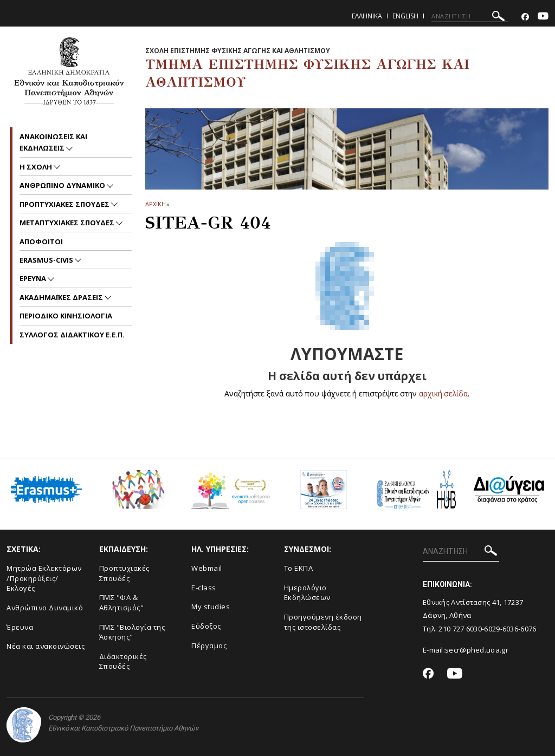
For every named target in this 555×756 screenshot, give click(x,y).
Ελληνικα (367, 16)
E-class (204, 588)
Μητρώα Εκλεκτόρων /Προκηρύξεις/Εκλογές (44, 578)
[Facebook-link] (525, 17)
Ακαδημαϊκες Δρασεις (62, 297)
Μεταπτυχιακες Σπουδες (68, 223)
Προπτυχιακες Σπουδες (65, 204)
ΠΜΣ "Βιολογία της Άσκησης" (132, 632)
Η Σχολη (37, 167)
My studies (211, 607)
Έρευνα (20, 627)
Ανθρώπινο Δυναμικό (45, 608)
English (405, 16)
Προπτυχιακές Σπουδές (124, 573)
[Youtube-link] (543, 17)
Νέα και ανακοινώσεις (46, 646)
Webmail (207, 568)
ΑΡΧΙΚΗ (155, 204)
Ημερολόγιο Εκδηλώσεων (307, 593)
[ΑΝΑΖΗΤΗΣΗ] (470, 16)
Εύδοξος (206, 626)
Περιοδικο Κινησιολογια (66, 316)
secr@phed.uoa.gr (477, 650)
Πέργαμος (209, 646)
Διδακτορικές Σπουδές (123, 661)
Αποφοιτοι (41, 242)
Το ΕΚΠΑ (299, 568)
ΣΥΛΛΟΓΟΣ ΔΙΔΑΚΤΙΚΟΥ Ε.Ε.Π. (72, 335)
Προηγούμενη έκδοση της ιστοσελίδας (323, 622)
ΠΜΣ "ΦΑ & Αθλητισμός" (122, 602)
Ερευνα (34, 278)
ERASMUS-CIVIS (47, 260)
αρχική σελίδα (444, 393)
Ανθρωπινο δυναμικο (63, 185)
